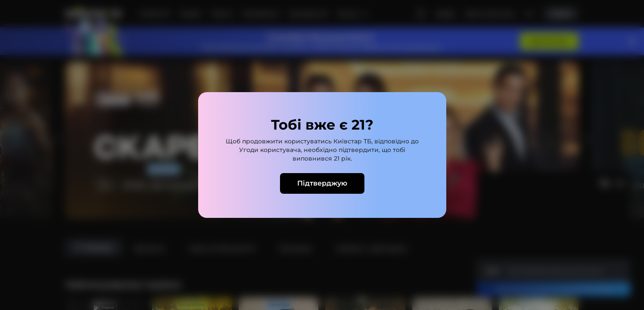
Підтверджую (322, 183)
